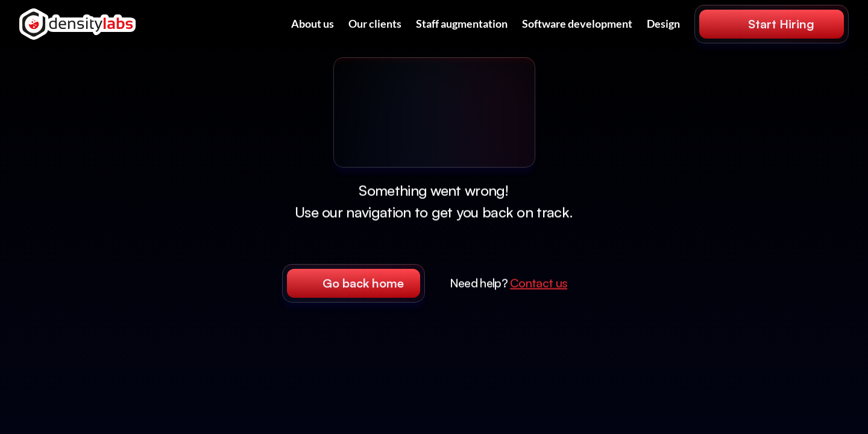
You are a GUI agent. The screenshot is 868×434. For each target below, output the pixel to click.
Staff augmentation (462, 24)
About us (313, 24)
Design (663, 24)
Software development (577, 24)
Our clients (375, 24)
